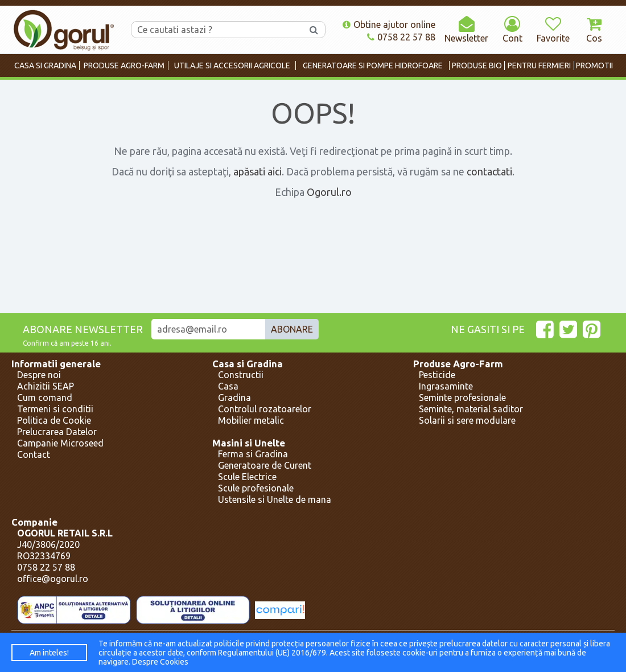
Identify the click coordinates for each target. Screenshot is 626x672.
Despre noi (39, 375)
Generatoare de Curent (265, 465)
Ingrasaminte (446, 386)
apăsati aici (258, 171)
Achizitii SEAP (46, 386)
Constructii (241, 375)
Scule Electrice (247, 477)
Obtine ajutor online (389, 24)
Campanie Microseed (60, 443)
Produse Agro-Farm (458, 364)
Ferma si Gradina (253, 454)
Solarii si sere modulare (467, 420)
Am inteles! (49, 653)
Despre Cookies (160, 662)
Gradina (234, 398)
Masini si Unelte (249, 443)
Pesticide (437, 375)
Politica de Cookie (54, 420)
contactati (489, 171)
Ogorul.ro (329, 192)
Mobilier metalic (251, 420)
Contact (34, 454)
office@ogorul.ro (53, 579)
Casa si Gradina (248, 364)
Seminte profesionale (462, 398)
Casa (228, 386)
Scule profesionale (256, 488)
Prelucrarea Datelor (57, 432)
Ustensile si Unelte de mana (275, 499)
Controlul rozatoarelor (265, 409)
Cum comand (45, 398)
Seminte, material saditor (471, 409)
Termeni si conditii (55, 409)
